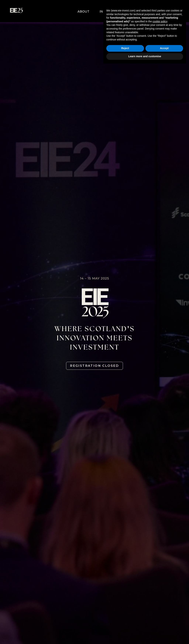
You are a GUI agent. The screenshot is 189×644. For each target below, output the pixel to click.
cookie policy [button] (160, 599)
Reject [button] (125, 626)
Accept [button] (164, 626)
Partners (127, 12)
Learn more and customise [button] (145, 634)
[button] (68, 12)
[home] (17, 12)
